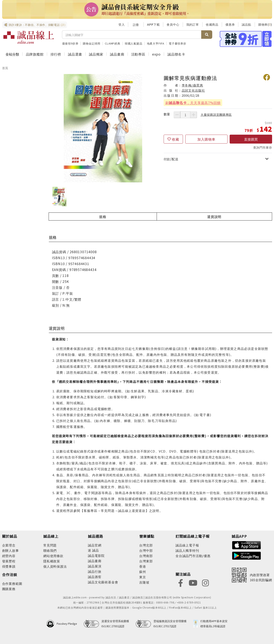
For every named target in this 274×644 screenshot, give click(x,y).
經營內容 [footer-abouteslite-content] (9, 556)
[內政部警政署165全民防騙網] (252, 575)
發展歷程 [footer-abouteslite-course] (9, 561)
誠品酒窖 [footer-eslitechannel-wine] (95, 577)
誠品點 (246, 24)
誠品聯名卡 (176, 54)
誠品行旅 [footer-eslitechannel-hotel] (95, 571)
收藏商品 (212, 24)
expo (156, 54)
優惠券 (230, 24)
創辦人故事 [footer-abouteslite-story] (11, 550)
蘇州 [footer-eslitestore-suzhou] (143, 572)
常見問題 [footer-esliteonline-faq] (50, 545)
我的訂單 (193, 24)
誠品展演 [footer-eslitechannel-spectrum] (95, 566)
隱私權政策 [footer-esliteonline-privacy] (52, 561)
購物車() (265, 24)
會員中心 (173, 24)
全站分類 (12, 54)
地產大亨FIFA (156, 43)
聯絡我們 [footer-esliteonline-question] (50, 550)
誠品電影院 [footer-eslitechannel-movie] (96, 555)
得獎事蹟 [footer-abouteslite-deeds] (9, 566)
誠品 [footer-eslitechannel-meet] (95, 550)
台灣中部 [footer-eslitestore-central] (146, 550)
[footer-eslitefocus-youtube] (193, 583)
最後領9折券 (70, 43)
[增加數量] (194, 115)
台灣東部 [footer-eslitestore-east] (146, 561)
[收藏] (173, 139)
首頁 (5, 68)
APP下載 (153, 24)
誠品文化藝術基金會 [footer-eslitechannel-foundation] (103, 582)
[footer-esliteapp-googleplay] (247, 555)
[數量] (185, 115)
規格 (103, 217)
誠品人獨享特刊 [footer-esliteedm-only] (187, 550)
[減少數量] (177, 115)
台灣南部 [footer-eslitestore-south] (146, 556)
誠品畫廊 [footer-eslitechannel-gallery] (95, 561)
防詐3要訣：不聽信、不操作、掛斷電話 (35, 25)
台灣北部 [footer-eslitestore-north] (146, 545)
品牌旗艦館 (35, 54)
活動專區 (138, 54)
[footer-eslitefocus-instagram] (205, 583)
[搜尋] (132, 35)
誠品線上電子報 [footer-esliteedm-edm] (187, 545)
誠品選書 (75, 54)
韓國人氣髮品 (134, 43)
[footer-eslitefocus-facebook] (181, 583)
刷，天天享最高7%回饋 (193, 103)
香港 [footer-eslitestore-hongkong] (143, 566)
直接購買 (251, 139)
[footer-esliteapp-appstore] (247, 545)
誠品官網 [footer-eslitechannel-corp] (95, 545)
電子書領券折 (178, 43)
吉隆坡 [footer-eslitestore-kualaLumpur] (144, 582)
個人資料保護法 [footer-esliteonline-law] (55, 566)
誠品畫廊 (117, 54)
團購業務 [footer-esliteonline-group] (9, 589)
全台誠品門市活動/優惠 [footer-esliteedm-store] (193, 556)
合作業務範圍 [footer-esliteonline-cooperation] (12, 583)
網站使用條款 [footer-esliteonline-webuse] (53, 556)
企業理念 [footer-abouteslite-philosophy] (9, 545)
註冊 (136, 25)
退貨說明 (214, 217)
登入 (122, 24)
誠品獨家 (96, 54)
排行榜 (56, 54)
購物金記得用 (92, 43)
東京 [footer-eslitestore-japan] (143, 577)
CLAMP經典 (113, 43)
